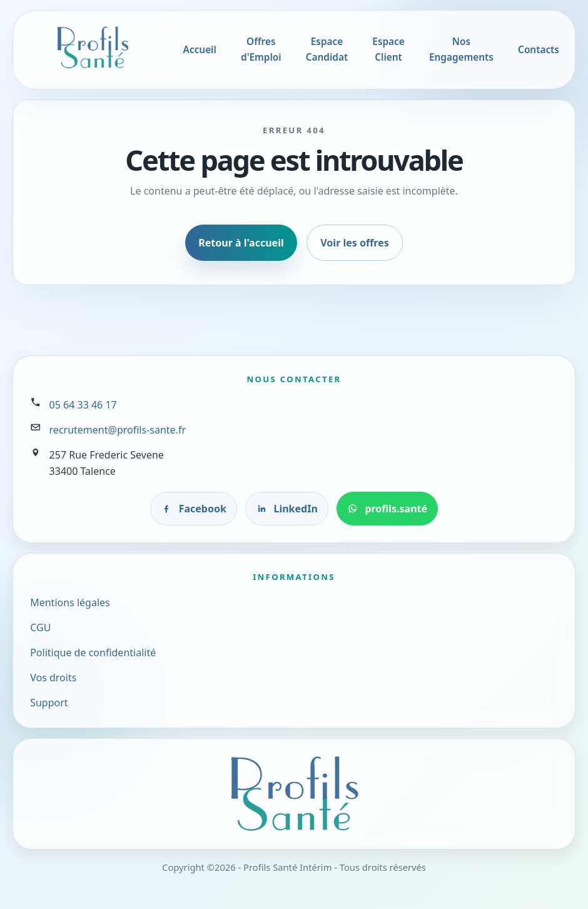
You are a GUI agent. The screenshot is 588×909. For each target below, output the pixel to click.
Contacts (539, 50)
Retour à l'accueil (241, 243)
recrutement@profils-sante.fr (118, 430)
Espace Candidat (327, 49)
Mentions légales (70, 602)
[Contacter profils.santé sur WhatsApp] (388, 509)
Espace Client (388, 49)
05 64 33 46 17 (83, 405)
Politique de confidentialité (93, 653)
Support (49, 703)
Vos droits (53, 678)
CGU (40, 627)
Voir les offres (354, 243)
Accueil (200, 50)
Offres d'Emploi (261, 49)
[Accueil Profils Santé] (93, 48)
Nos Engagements (461, 49)
